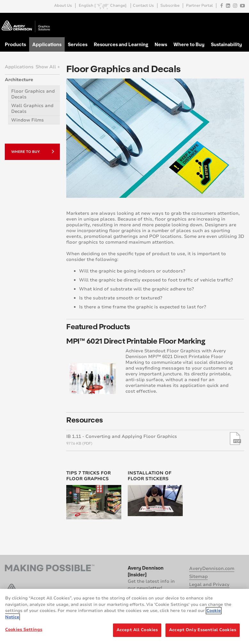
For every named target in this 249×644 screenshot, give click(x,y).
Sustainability (226, 44)
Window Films (28, 120)
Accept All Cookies (137, 630)
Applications (47, 44)
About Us (63, 6)
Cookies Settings (24, 630)
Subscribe (170, 6)
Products (15, 44)
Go (239, 20)
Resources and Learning (121, 44)
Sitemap (198, 577)
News (161, 44)
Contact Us (143, 6)
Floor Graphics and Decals (33, 94)
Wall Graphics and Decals (32, 109)
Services (78, 44)
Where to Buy (189, 44)
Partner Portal (199, 6)
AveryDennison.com (212, 569)
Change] (118, 6)
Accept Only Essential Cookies (203, 630)
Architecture (19, 80)
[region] (124, 616)
